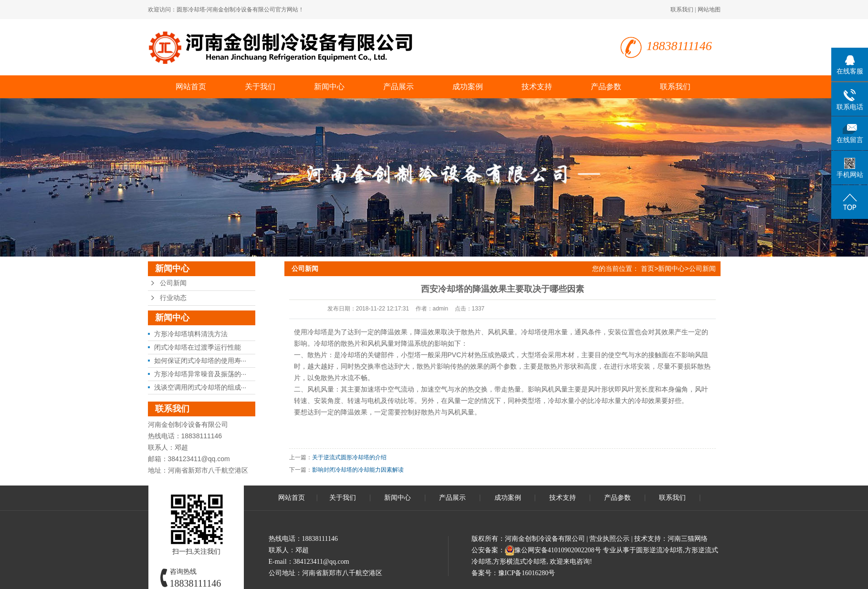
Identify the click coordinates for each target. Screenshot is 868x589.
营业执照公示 (609, 539)
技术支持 (537, 87)
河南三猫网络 (688, 539)
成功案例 (468, 87)
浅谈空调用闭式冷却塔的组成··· (200, 387)
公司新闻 (173, 283)
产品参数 (606, 87)
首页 (648, 269)
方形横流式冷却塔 (520, 562)
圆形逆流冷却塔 (659, 550)
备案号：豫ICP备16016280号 (513, 573)
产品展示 (398, 87)
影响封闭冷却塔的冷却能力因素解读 (358, 470)
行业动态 (173, 298)
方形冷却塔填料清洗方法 (191, 334)
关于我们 (260, 87)
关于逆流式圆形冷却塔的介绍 (349, 457)
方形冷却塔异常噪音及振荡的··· (200, 374)
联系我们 (682, 10)
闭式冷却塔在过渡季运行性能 (198, 347)
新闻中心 (329, 87)
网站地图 (709, 10)
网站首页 (191, 87)
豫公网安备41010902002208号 (558, 550)
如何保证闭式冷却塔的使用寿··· (200, 361)
